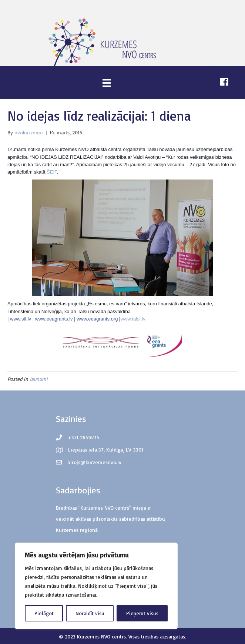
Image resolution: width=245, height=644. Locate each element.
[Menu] (107, 83)
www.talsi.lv (133, 319)
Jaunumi (39, 379)
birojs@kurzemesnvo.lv (94, 462)
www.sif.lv (21, 319)
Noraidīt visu (90, 613)
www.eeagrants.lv (54, 319)
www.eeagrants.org (97, 319)
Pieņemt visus (142, 613)
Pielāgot (44, 613)
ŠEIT (52, 172)
